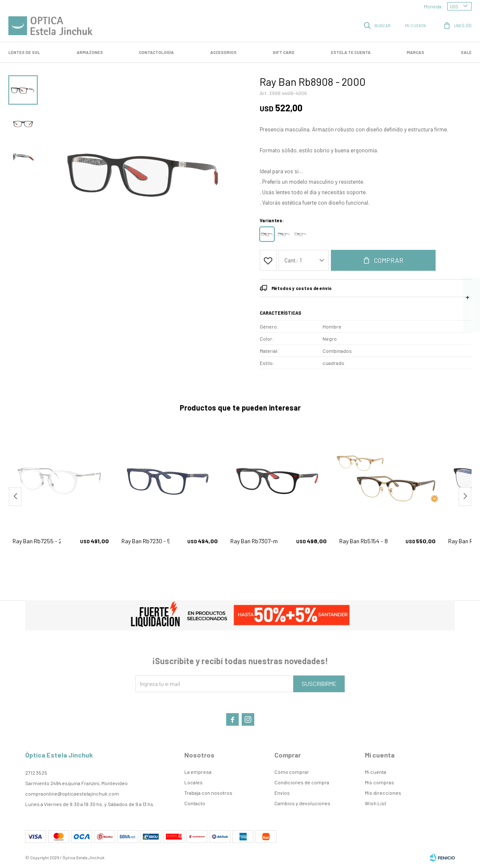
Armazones (90, 52)
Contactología (156, 52)
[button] (465, 497)
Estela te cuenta (351, 52)
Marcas (415, 52)
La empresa (198, 772)
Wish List (375, 803)
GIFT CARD (284, 52)
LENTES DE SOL (24, 52)
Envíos (282, 793)
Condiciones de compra (302, 782)
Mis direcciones (383, 793)
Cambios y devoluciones (302, 803)
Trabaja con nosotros (208, 793)
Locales (194, 782)
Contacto (195, 803)
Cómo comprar (292, 772)
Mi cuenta (375, 772)
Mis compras (379, 782)
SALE (466, 52)
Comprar (389, 260)
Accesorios (223, 52)
